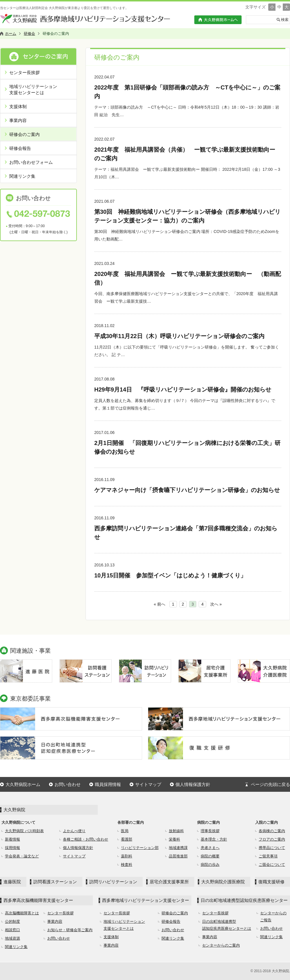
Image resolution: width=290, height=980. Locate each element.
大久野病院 (14, 810)
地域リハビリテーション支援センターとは (33, 89)
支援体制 (18, 106)
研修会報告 (20, 148)
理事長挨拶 (210, 831)
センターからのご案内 (221, 945)
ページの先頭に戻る (270, 784)
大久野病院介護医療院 (223, 882)
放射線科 (176, 831)
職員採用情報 (108, 784)
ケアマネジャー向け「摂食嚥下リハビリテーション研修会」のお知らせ (187, 490)
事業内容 (18, 120)
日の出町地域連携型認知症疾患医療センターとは (227, 925)
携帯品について (272, 848)
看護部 (127, 839)
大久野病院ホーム (23, 784)
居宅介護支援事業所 (169, 882)
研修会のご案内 (25, 134)
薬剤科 (127, 856)
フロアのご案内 (272, 839)
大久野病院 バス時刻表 (24, 831)
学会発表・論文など (22, 856)
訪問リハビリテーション (113, 882)
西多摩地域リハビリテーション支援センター (146, 900)
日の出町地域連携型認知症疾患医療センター (244, 900)
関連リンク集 (22, 176)
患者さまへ (210, 848)
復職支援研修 (271, 882)
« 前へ (159, 604)
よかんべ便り (74, 831)
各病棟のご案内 (272, 831)
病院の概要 (210, 856)
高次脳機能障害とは (22, 913)
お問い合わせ (68, 784)
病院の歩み (210, 865)
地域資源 (12, 938)
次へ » (216, 604)
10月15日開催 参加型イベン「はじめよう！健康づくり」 (170, 575)
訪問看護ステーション (55, 882)
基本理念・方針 (214, 839)
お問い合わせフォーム (31, 162)
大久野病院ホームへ (218, 20)
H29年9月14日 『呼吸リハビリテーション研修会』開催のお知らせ (183, 390)
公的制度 (12, 921)
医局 (125, 831)
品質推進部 (178, 856)
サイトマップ (148, 784)
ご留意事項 (268, 856)
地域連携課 (178, 848)
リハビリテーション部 (140, 848)
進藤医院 (12, 882)
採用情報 (12, 848)
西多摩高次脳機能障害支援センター (38, 900)
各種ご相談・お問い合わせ (86, 839)
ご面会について (272, 865)
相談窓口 (12, 930)
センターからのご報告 (273, 917)
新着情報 (12, 839)
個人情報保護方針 (193, 784)
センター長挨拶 (25, 72)
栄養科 (174, 839)
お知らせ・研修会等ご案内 (70, 930)
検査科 (127, 865)
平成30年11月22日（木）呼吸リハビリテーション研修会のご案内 (179, 336)
